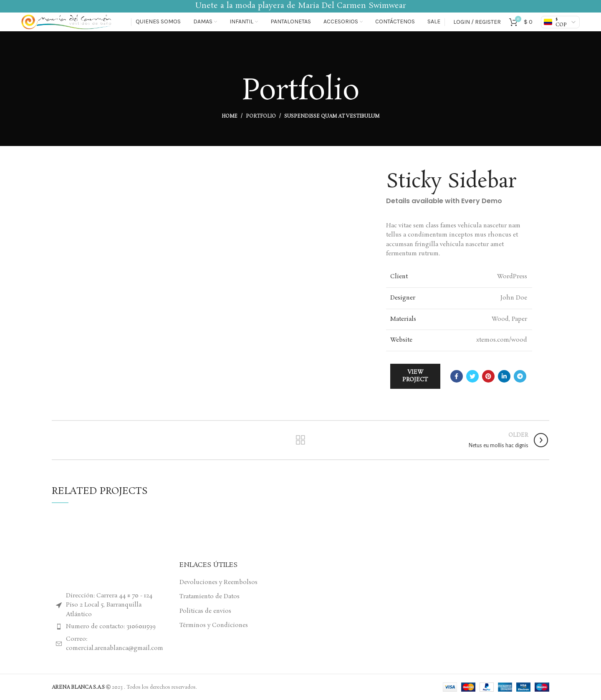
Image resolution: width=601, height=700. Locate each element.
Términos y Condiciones (214, 626)
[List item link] (109, 627)
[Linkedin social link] (504, 376)
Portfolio (261, 116)
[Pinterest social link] (488, 376)
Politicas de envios (205, 611)
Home (230, 116)
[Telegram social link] (520, 376)
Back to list (300, 440)
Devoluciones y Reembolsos (218, 583)
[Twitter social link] (472, 376)
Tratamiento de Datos (210, 597)
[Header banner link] (300, 6)
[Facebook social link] (457, 376)
